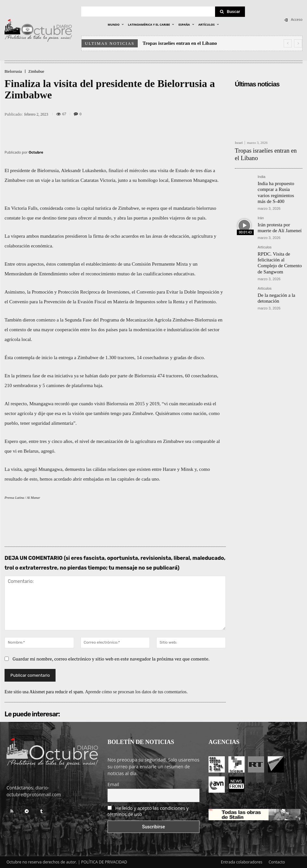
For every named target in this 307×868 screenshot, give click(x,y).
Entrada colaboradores (242, 862)
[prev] (288, 43)
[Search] (230, 12)
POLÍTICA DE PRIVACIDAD (104, 862)
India (262, 168)
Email (113, 784)
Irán (261, 199)
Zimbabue (36, 71)
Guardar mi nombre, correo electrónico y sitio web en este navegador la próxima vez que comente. (111, 659)
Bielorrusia (13, 71)
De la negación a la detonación (273, 266)
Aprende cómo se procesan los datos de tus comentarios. (136, 692)
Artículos (265, 226)
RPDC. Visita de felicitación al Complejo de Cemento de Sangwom (280, 237)
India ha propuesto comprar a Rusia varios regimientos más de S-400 (279, 178)
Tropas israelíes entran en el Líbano (180, 43)
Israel (239, 143)
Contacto (277, 862)
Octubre (36, 152)
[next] (298, 43)
